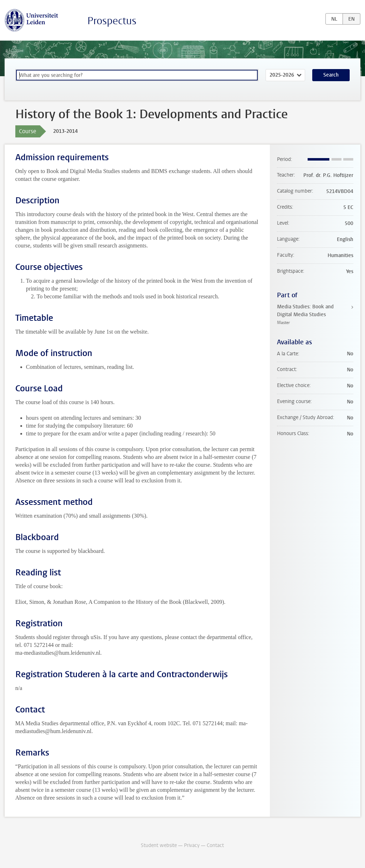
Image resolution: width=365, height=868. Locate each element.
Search (331, 75)
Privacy (192, 845)
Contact (215, 845)
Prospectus (112, 21)
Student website (159, 845)
